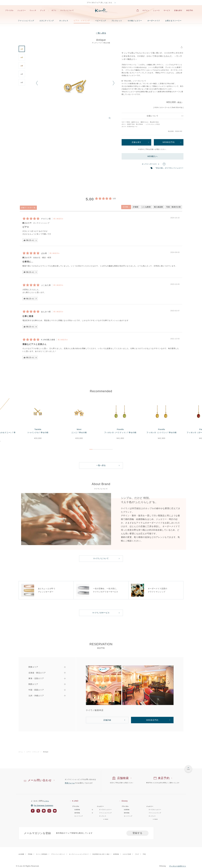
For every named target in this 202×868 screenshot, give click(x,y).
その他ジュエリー (135, 21)
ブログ (137, 854)
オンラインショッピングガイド (79, 854)
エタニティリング (47, 21)
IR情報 (30, 854)
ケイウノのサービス (101, 613)
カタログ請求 (127, 854)
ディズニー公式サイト (178, 866)
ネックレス (64, 21)
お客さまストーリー (173, 21)
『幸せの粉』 (159, 168)
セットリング (79, 816)
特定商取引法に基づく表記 (101, 854)
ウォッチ (33, 10)
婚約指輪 (127, 813)
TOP (188, 769)
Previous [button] (37, 83)
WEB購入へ (153, 156)
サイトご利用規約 (42, 854)
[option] (75, 85)
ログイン (146, 10)
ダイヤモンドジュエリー (174, 168)
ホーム (21, 752)
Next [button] (114, 83)
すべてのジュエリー (105, 810)
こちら (47, 801)
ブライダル (9, 10)
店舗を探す (178, 10)
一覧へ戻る (101, 33)
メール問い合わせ (40, 780)
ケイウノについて (67, 10)
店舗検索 (123, 778)
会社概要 (21, 854)
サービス (167, 10)
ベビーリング (101, 21)
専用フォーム (70, 783)
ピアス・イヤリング (82, 21)
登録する (137, 833)
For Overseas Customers (42, 806)
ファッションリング (26, 21)
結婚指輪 (127, 810)
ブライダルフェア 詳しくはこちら (100, 3)
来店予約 (190, 10)
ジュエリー (22, 10)
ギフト (54, 10)
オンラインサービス (149, 164)
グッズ (43, 10)
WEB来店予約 (169, 142)
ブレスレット (117, 21)
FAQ (144, 854)
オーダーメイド (154, 21)
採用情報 (116, 854)
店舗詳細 (107, 720)
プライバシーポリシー (58, 854)
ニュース (156, 10)
